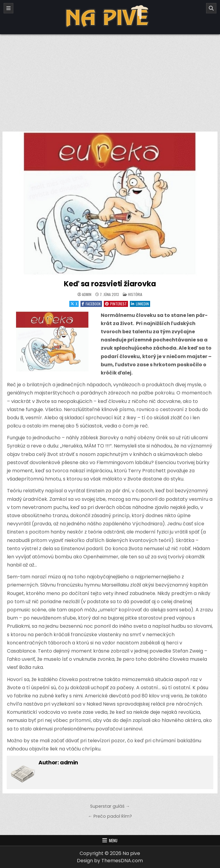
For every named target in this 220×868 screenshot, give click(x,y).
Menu (113, 840)
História (135, 294)
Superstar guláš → (110, 806)
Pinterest (116, 304)
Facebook (91, 304)
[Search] (211, 8)
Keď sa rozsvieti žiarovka (110, 284)
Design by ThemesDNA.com (110, 861)
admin (87, 294)
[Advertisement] (110, 80)
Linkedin (140, 304)
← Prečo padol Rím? (110, 816)
